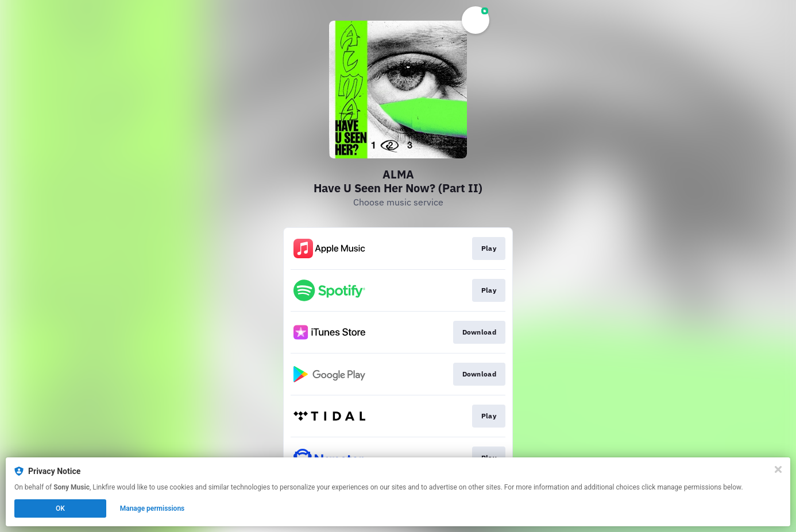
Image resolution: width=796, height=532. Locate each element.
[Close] (778, 469)
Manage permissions (152, 508)
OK (60, 508)
